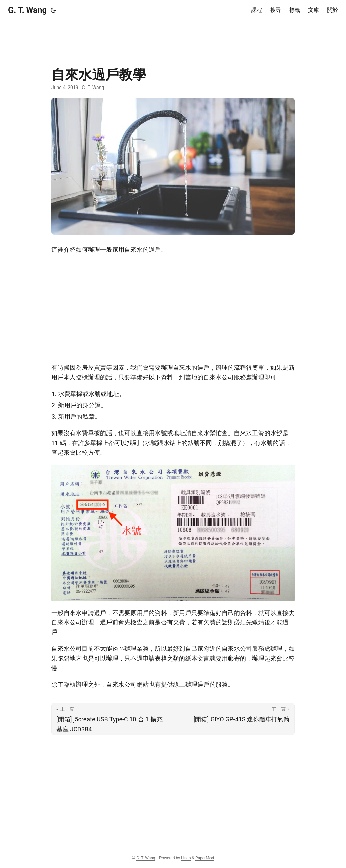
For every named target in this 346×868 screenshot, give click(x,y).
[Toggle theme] (53, 10)
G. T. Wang (27, 10)
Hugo (186, 858)
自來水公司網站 (127, 684)
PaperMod (205, 858)
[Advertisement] (173, 35)
